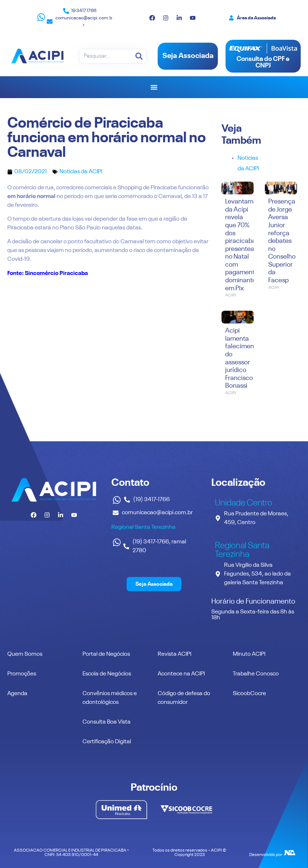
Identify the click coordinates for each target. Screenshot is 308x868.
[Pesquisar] (139, 56)
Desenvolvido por (266, 855)
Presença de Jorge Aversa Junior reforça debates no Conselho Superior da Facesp (282, 241)
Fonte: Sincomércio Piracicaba (48, 274)
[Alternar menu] (154, 87)
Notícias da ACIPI (81, 172)
